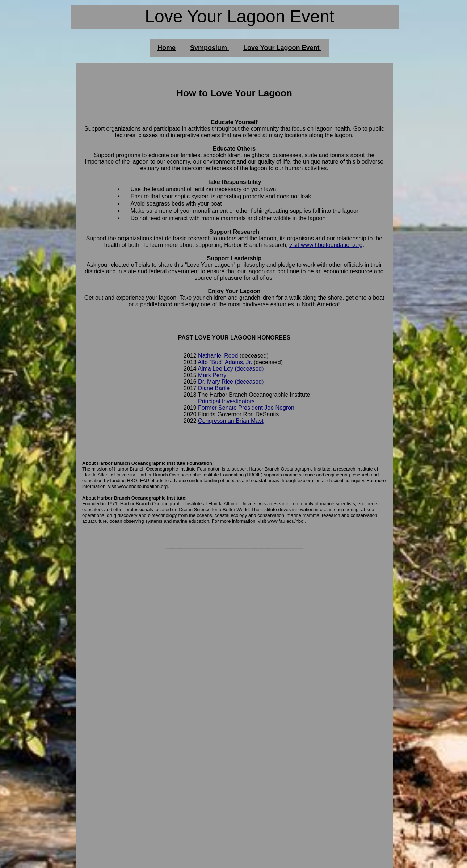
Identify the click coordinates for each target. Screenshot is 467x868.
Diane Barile (214, 388)
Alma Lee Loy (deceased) (231, 369)
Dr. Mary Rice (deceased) (231, 382)
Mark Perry (212, 375)
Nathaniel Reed (218, 356)
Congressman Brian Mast (231, 421)
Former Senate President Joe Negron (246, 408)
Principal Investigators (226, 401)
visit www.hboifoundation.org (326, 245)
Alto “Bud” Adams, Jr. (225, 362)
